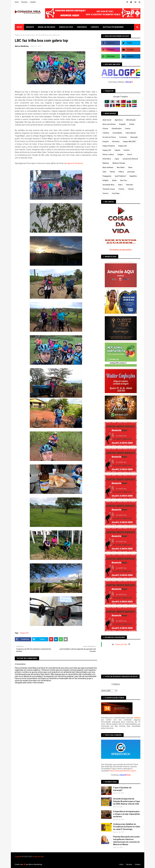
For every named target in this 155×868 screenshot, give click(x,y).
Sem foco (124, 180)
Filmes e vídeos (108, 155)
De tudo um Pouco (109, 137)
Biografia (122, 124)
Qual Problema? (120, 176)
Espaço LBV (107, 150)
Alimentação (131, 120)
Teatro (120, 185)
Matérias (106, 163)
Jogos (117, 159)
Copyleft (18, 857)
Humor (130, 155)
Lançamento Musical (130, 159)
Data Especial (131, 133)
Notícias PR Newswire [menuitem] (113, 27)
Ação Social (107, 120)
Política (121, 172)
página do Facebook (75, 163)
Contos (128, 129)
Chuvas (105, 129)
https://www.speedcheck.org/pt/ (123, 771)
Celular (132, 124)
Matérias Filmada (119, 163)
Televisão (129, 185)
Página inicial (20, 35)
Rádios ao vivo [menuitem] (66, 27)
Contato (33, 2)
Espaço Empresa (109, 146)
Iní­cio (17, 2)
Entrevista (116, 142)
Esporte (117, 150)
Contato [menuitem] (95, 27)
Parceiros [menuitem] (82, 27)
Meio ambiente (108, 167)
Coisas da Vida (121, 644)
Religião (105, 180)
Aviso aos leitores (109, 124)
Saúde (114, 180)
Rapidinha (133, 176)
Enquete (106, 142)
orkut (104, 172)
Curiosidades (117, 133)
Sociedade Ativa (108, 185)
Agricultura (119, 120)
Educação (134, 137)
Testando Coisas (109, 189)
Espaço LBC (30, 35)
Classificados (117, 129)
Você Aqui (116, 193)
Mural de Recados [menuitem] (47, 27)
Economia (123, 137)
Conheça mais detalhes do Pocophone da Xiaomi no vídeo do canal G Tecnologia (127, 827)
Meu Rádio (121, 167)
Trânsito (131, 189)
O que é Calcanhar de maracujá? (122, 789)
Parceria (24, 2)
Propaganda (107, 176)
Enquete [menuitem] (30, 27)
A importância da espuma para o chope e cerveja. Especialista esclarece (126, 814)
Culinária (106, 133)
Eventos (127, 150)
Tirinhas (121, 189)
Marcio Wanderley (22, 46)
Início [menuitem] (19, 27)
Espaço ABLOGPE (129, 142)
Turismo (105, 193)
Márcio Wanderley (35, 864)
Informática (107, 159)
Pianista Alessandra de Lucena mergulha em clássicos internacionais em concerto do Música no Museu (126, 841)
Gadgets (121, 155)
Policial (112, 172)
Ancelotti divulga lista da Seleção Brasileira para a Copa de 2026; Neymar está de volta (126, 801)
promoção (131, 172)
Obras (130, 167)
